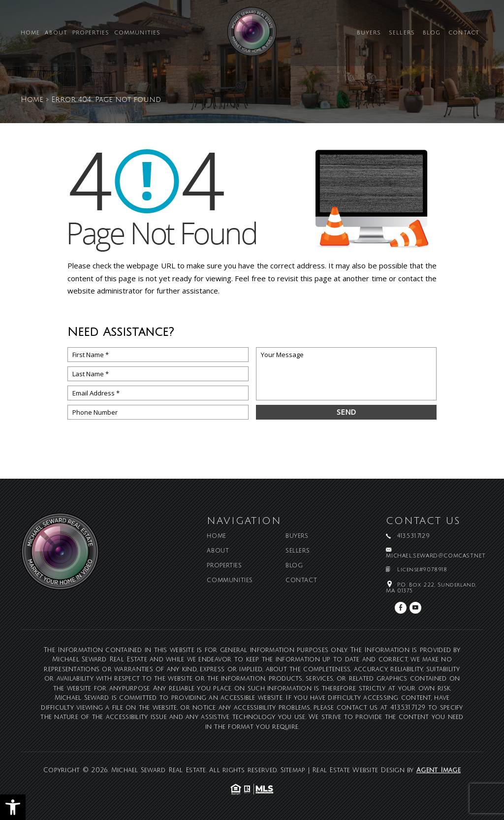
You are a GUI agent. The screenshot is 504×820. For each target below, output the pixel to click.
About (56, 33)
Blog (432, 33)
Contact (464, 33)
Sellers (402, 33)
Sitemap (293, 770)
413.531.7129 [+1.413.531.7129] (413, 536)
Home (30, 33)
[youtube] (415, 608)
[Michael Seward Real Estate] (252, 35)
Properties (91, 33)
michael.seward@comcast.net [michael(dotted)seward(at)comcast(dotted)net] (436, 556)
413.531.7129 (408, 708)
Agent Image (439, 770)
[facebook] (401, 608)
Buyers (369, 33)
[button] (13, 807)
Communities (137, 33)
